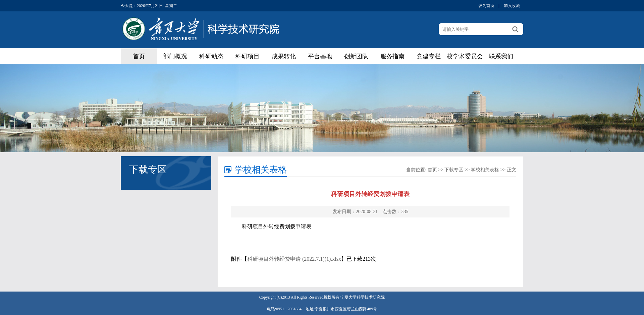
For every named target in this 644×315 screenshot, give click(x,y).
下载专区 (454, 170)
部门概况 (175, 56)
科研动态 (211, 56)
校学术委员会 (465, 56)
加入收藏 (512, 6)
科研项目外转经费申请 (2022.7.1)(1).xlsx (294, 259)
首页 (139, 56)
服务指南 (392, 56)
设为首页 (486, 6)
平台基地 (320, 56)
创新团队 (356, 56)
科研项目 (248, 56)
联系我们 (501, 56)
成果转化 (284, 56)
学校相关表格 (485, 170)
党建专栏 (429, 56)
